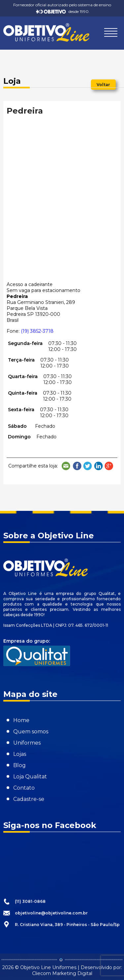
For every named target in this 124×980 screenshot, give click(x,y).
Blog (20, 765)
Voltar (103, 85)
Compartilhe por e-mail (66, 466)
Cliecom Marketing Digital (62, 973)
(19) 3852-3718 (37, 331)
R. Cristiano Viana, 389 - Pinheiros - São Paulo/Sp (67, 925)
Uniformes (27, 743)
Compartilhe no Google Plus (109, 466)
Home (21, 720)
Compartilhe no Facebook (77, 466)
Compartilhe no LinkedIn (99, 466)
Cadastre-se (29, 799)
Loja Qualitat (30, 777)
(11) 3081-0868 (30, 901)
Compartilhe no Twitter (88, 466)
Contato (24, 788)
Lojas (20, 754)
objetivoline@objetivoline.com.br (51, 913)
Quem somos (31, 732)
